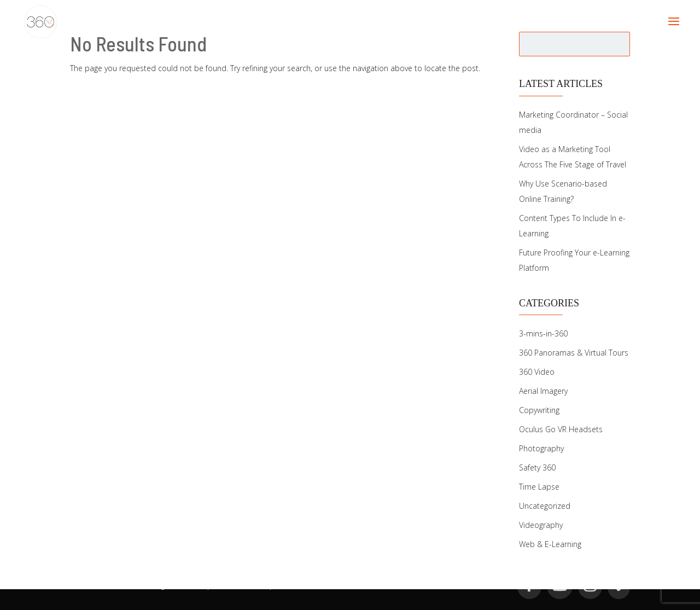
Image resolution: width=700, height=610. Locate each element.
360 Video (537, 372)
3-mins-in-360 (543, 333)
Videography (541, 525)
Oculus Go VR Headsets (561, 429)
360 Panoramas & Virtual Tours (574, 353)
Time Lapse (539, 487)
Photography (541, 448)
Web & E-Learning (550, 544)
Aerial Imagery (543, 391)
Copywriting (539, 410)
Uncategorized (545, 506)
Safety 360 (537, 467)
